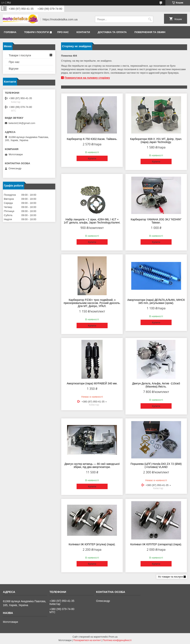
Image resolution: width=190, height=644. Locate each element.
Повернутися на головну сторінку (87, 78)
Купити (92, 158)
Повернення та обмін (150, 32)
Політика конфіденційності (117, 640)
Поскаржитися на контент (87, 640)
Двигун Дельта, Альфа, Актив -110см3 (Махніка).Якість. (156, 385)
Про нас (63, 32)
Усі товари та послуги (170, 577)
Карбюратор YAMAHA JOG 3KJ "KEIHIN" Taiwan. (156, 221)
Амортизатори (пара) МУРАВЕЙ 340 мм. (92, 383)
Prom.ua (113, 637)
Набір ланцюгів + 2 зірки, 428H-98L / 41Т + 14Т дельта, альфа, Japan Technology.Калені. (92, 221)
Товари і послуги (36, 32)
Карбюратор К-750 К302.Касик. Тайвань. (92, 139)
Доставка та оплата (112, 32)
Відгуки (14, 69)
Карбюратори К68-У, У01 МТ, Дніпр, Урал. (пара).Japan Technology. (156, 140)
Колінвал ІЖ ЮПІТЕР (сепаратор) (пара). (156, 544)
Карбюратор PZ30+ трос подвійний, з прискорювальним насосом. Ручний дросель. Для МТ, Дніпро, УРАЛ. (92, 303)
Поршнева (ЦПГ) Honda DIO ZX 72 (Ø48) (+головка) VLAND (156, 465)
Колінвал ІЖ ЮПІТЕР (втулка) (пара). (92, 544)
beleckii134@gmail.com (22, 123)
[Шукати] (150, 19)
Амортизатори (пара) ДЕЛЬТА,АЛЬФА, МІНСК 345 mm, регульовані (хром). (156, 301)
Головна (10, 32)
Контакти (83, 32)
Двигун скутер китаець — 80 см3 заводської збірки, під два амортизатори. (92, 465)
